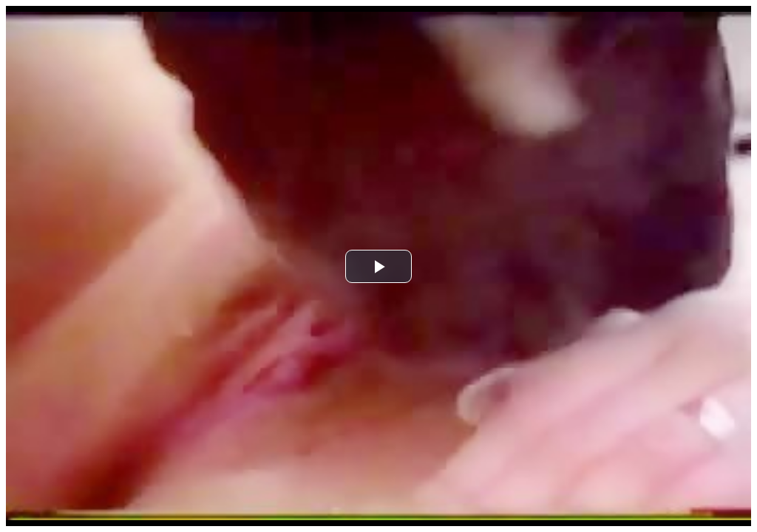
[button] (378, 266)
